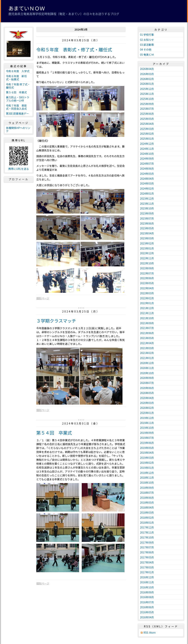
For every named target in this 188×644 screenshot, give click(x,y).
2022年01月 (147, 303)
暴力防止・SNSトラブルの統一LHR (18, 99)
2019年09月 (147, 433)
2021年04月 (147, 343)
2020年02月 (147, 408)
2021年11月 (147, 313)
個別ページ (43, 298)
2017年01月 (147, 572)
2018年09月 (147, 488)
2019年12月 (147, 418)
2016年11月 (147, 582)
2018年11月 (147, 478)
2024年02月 (147, 188)
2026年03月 (147, 74)
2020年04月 (147, 398)
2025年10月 (147, 99)
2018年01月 (147, 523)
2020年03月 (147, 403)
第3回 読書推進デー (17, 113)
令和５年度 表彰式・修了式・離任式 (74, 49)
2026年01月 (147, 84)
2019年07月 (147, 438)
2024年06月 (147, 169)
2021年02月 (147, 353)
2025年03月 (147, 129)
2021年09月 (147, 323)
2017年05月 (147, 557)
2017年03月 (147, 567)
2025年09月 (147, 104)
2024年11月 (147, 149)
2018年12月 (147, 473)
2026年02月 (147, 79)
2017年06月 (147, 552)
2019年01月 (147, 468)
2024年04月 (147, 179)
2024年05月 (147, 174)
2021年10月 (147, 318)
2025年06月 (147, 114)
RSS (146, 633)
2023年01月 (147, 248)
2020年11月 (147, 368)
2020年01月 (147, 413)
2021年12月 (147, 308)
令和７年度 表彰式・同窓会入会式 (16, 107)
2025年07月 (147, 109)
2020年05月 (147, 393)
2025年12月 (147, 89)
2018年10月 (147, 483)
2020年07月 (147, 383)
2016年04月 (147, 617)
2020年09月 (147, 378)
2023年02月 (147, 243)
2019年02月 (147, 463)
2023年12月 (147, 198)
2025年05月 (147, 119)
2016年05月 (147, 612)
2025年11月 (147, 94)
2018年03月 (147, 512)
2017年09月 (147, 542)
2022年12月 (147, 253)
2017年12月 (147, 527)
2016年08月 (147, 597)
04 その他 (146, 49)
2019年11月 (147, 423)
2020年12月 (147, 363)
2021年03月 (147, 348)
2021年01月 (147, 358)
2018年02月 (147, 518)
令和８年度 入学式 (18, 71)
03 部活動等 (147, 45)
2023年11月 (147, 204)
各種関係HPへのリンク (18, 129)
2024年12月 (147, 144)
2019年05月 (147, 448)
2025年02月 (147, 134)
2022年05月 (147, 283)
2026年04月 (147, 69)
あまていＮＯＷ (27, 8)
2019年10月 (147, 428)
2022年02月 (147, 298)
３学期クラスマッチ (56, 321)
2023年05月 (147, 228)
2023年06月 (147, 223)
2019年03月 (147, 458)
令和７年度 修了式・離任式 (18, 86)
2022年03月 (147, 293)
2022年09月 (147, 268)
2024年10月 (147, 154)
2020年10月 (147, 373)
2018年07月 (147, 493)
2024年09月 (147, 158)
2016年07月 (147, 602)
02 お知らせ (147, 40)
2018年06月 (147, 498)
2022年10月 (147, 263)
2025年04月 (147, 124)
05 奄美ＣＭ (147, 55)
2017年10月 (147, 537)
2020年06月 (147, 388)
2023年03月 (147, 238)
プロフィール (19, 179)
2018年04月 (147, 507)
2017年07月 (147, 547)
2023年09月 (147, 213)
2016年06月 (147, 607)
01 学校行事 (147, 35)
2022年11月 (147, 258)
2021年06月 (147, 333)
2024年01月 (147, 193)
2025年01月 (147, 139)
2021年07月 (147, 328)
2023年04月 (147, 233)
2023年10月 (147, 208)
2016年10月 (147, 587)
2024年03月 (147, 183)
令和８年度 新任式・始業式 (16, 78)
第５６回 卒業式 (16, 92)
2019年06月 (147, 443)
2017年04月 (147, 562)
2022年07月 (147, 273)
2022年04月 (147, 288)
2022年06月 (147, 278)
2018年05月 (147, 502)
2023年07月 (147, 218)
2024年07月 (147, 164)
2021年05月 (147, 338)
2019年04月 (147, 453)
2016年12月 (147, 577)
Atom (152, 633)
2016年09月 (147, 592)
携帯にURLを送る (19, 169)
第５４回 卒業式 (54, 433)
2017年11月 (147, 532)
